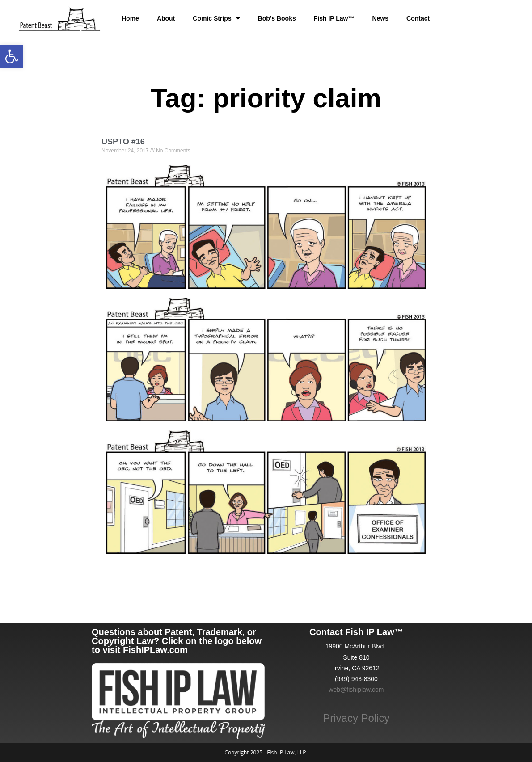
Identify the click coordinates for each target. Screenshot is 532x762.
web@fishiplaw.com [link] (356, 690)
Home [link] (130, 18)
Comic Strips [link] (216, 18)
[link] (12, 56)
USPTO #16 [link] (123, 142)
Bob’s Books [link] (277, 18)
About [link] (166, 18)
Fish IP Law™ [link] (334, 18)
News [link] (381, 18)
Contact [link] (418, 18)
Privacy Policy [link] (356, 718)
